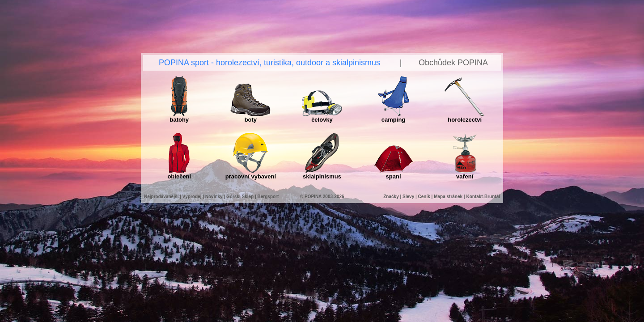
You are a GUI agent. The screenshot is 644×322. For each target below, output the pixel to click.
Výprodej (192, 197)
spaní (394, 174)
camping (394, 117)
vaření (465, 174)
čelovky (322, 117)
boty (250, 117)
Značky (392, 197)
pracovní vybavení (251, 174)
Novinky (214, 197)
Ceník (424, 197)
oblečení (179, 174)
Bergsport (268, 197)
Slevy (408, 197)
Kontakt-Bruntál (483, 197)
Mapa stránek (448, 197)
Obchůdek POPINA (453, 63)
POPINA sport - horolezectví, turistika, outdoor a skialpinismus (269, 63)
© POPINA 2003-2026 (322, 197)
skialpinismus (322, 174)
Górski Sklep (240, 197)
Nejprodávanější (161, 197)
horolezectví (465, 117)
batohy (179, 117)
